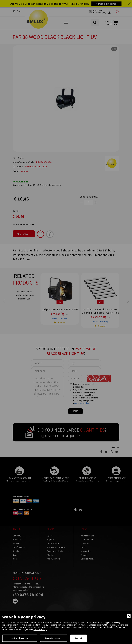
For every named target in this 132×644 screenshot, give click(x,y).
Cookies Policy (40, 630)
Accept (79, 638)
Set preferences (20, 638)
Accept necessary (54, 638)
